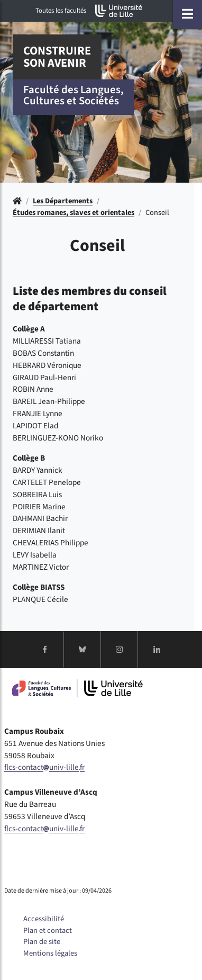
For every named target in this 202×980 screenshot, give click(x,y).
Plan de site (42, 942)
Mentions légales (50, 953)
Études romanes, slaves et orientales (74, 213)
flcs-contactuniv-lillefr (44, 767)
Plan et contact (48, 930)
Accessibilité (44, 919)
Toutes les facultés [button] (61, 11)
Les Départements (63, 201)
